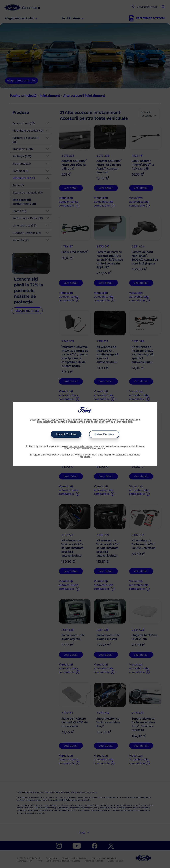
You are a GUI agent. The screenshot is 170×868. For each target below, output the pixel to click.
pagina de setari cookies (78, 446)
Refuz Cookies (104, 434)
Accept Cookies (66, 434)
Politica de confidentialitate (90, 455)
